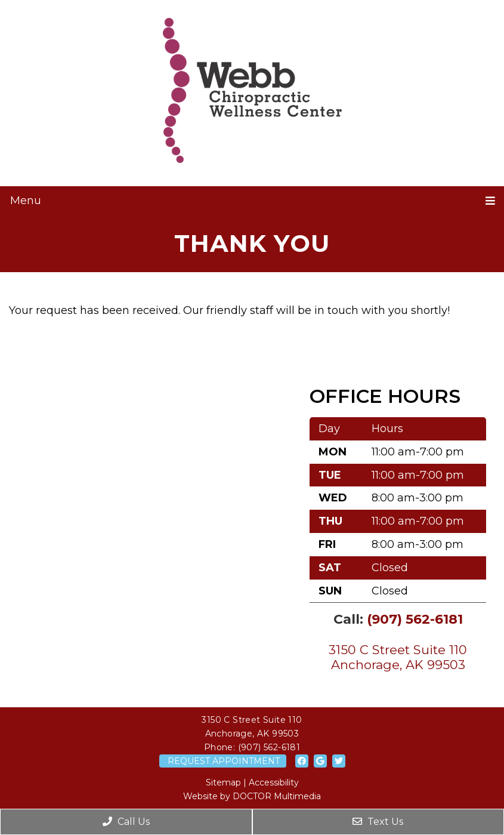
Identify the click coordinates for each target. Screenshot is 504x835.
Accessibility (274, 782)
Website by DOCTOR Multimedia (252, 796)
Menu (26, 201)
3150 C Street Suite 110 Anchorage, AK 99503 (398, 657)
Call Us (126, 822)
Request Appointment (224, 761)
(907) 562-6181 (415, 619)
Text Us (378, 822)
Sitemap (223, 782)
